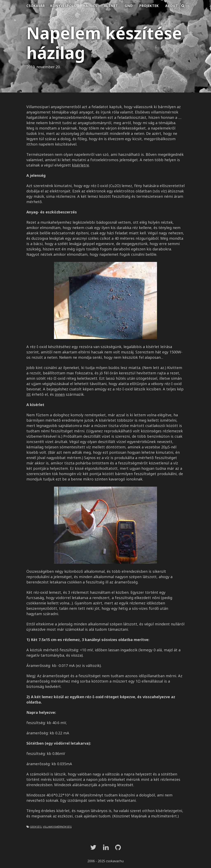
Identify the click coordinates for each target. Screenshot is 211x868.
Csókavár (36, 6)
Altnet (111, 6)
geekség (36, 826)
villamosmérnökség (57, 826)
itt (29, 394)
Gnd (129, 6)
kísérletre (80, 165)
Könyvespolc (63, 6)
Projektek (149, 6)
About (172, 6)
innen (60, 394)
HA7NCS (90, 6)
